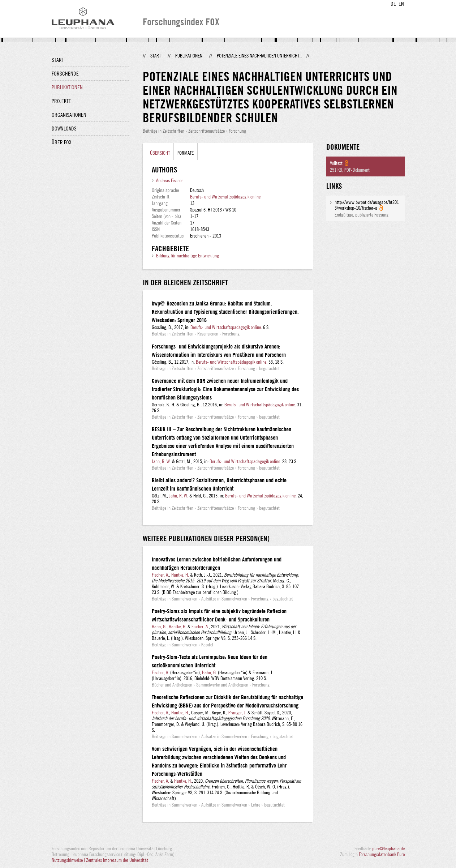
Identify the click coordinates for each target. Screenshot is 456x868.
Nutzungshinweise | (69, 860)
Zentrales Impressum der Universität (117, 860)
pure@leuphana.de (388, 848)
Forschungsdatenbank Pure (382, 854)
